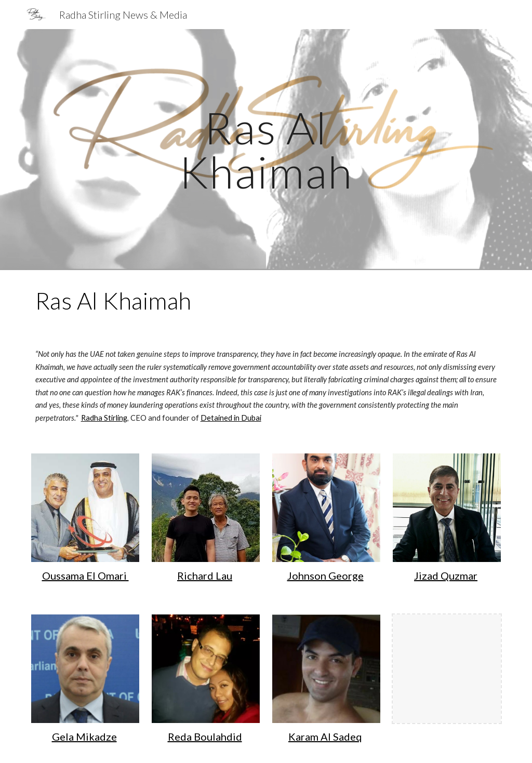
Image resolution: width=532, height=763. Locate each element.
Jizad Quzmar (446, 575)
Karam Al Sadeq (325, 737)
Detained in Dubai (231, 418)
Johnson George (325, 575)
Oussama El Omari (85, 575)
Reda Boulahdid (205, 737)
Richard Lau (205, 575)
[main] (266, 150)
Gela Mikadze (84, 737)
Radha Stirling (104, 418)
